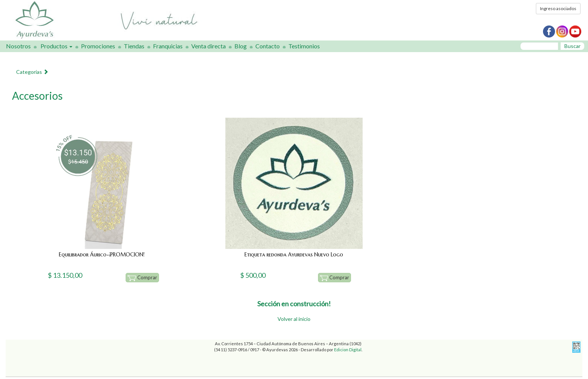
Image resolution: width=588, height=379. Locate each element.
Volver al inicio (294, 319)
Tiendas (134, 46)
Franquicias (168, 46)
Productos (56, 46)
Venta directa (208, 46)
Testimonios (304, 46)
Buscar (572, 46)
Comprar (142, 278)
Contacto (268, 46)
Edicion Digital (348, 350)
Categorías (32, 72)
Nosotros (18, 46)
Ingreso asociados (558, 8)
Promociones (98, 46)
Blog (241, 46)
